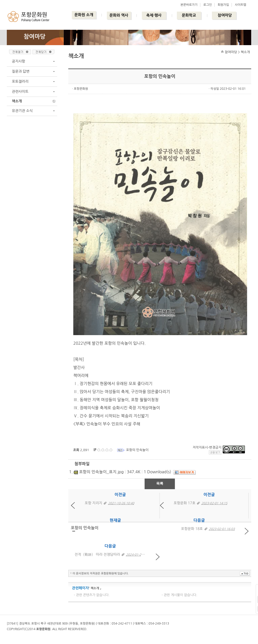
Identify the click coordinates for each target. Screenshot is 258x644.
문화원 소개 (84, 15)
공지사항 (19, 61)
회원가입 (223, 5)
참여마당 (225, 15)
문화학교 (189, 15)
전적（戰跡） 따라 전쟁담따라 (97, 554)
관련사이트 (20, 92)
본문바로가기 (189, 5)
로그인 (208, 5)
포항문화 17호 (185, 503)
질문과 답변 (21, 71)
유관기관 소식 (22, 111)
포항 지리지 (93, 503)
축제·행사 (154, 15)
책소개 (17, 101)
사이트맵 (240, 5)
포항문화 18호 (192, 529)
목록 (160, 483)
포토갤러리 (20, 81)
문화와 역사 (119, 15)
